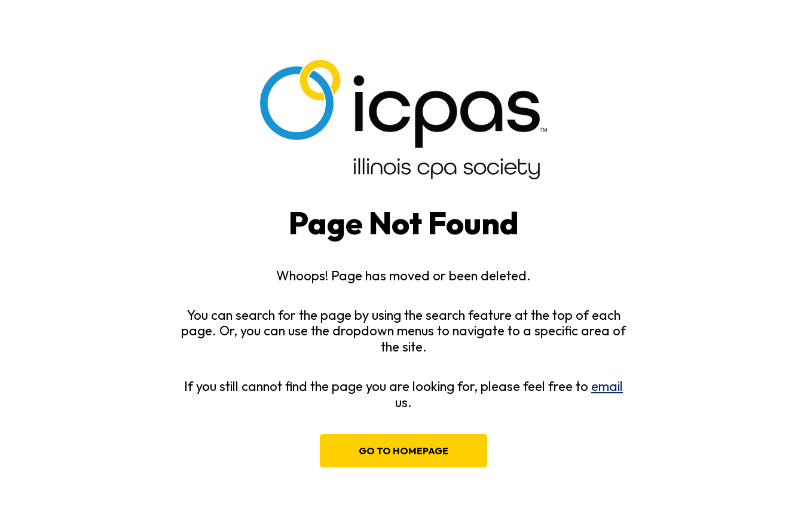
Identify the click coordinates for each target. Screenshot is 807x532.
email (607, 386)
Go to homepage (403, 451)
